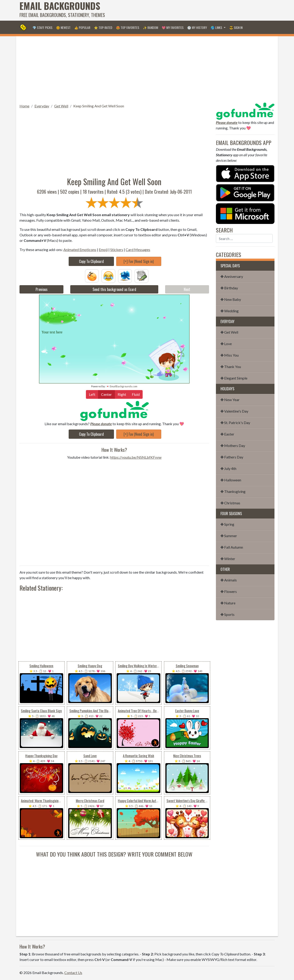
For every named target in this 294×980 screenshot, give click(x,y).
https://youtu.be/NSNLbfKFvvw (136, 457)
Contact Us (73, 973)
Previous (42, 289)
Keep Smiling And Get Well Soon (99, 106)
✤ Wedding (230, 311)
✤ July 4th (228, 468)
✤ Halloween (231, 480)
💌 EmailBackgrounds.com (122, 386)
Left (92, 394)
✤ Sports (228, 614)
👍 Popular (82, 27)
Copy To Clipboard (91, 261)
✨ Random (150, 27)
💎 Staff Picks (42, 27)
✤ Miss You (230, 355)
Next (187, 289)
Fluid (136, 394)
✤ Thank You (231, 367)
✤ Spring (227, 524)
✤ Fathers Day (232, 457)
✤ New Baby (231, 299)
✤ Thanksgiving (233, 491)
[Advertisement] (191, 10)
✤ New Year (230, 400)
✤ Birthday (229, 288)
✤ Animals (229, 580)
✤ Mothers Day (233, 445)
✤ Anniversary (232, 276)
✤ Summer (229, 536)
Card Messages (138, 250)
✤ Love (226, 344)
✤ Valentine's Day (234, 411)
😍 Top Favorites (128, 27)
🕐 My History (197, 27)
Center (106, 394)
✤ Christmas (230, 503)
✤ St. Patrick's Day (235, 423)
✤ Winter (228, 559)
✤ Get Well (229, 332)
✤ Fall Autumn (232, 547)
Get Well (61, 106)
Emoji (103, 250)
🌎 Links (217, 27)
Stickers (117, 250)
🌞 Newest (63, 27)
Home (24, 106)
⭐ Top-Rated (103, 27)
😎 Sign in (236, 27)
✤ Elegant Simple (234, 378)
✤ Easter (227, 434)
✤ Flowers (229, 591)
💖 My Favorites (173, 27)
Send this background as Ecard (114, 289)
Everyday (42, 106)
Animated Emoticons (80, 250)
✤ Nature (228, 603)
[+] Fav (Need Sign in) (139, 261)
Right (122, 394)
